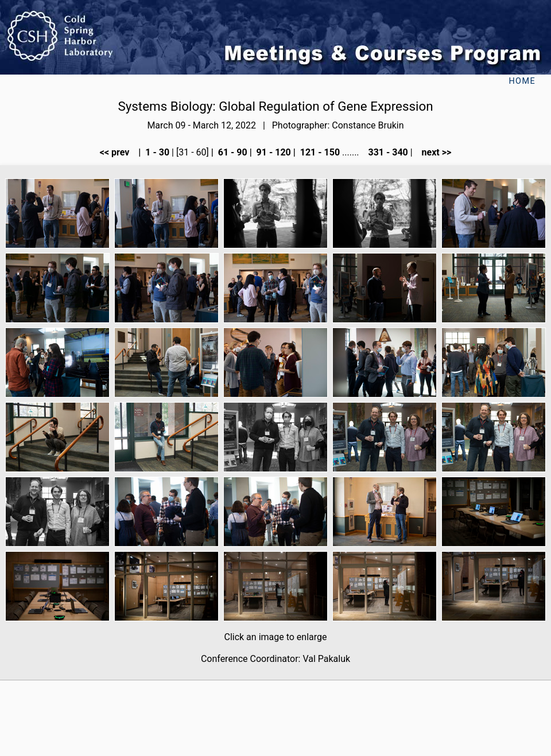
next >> (433, 152)
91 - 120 (273, 152)
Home (522, 81)
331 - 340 (387, 152)
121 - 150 (319, 152)
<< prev (118, 152)
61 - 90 (232, 152)
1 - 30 (156, 152)
